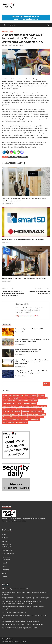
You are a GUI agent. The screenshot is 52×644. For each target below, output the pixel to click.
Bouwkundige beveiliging (10, 398)
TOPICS (5, 577)
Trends (42, 417)
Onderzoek (6, 411)
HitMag (24, 642)
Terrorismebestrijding (21, 417)
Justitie (12, 409)
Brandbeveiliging (29, 398)
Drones (19, 403)
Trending (10, 32)
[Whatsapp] (15, 152)
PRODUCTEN (7, 545)
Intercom (6, 409)
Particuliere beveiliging (37, 411)
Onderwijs (39, 409)
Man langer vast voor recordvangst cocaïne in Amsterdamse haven (23, 624)
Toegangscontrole (33, 417)
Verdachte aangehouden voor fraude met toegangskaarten (21, 621)
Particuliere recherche (9, 414)
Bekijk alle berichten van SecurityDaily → (28, 316)
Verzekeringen (15, 419)
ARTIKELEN (6, 557)
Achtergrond (7, 560)
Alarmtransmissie (14, 395)
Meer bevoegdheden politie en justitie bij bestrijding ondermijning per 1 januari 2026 (32, 340)
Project (5, 566)
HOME (5, 535)
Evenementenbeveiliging (29, 403)
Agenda (5, 395)
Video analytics (25, 419)
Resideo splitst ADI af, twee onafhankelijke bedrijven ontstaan (24, 278)
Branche (21, 398)
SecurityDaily (19, 45)
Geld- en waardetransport (10, 406)
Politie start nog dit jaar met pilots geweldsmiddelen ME (20, 628)
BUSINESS (6, 541)
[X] (8, 152)
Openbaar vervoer (16, 411)
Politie (19, 414)
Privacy (24, 414)
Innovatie (44, 406)
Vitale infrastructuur (9, 422)
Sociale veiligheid (33, 414)
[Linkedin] (4, 152)
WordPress (16, 642)
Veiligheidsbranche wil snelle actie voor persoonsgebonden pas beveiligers (28, 350)
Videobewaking (23, 157)
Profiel (5, 563)
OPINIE (5, 573)
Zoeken (46, 384)
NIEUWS (5, 538)
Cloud (5, 401)
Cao (37, 398)
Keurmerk (19, 409)
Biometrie (41, 395)
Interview (6, 570)
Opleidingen (26, 411)
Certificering (43, 398)
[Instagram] (11, 152)
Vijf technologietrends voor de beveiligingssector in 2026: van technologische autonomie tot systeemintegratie (32, 362)
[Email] (18, 152)
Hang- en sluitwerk (24, 406)
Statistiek (42, 414)
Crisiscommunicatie (22, 401)
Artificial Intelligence (31, 395)
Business (5, 32)
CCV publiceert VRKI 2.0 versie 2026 (14, 612)
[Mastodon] (22, 152)
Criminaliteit (12, 401)
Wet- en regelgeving (22, 422)
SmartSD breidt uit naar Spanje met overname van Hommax (23, 240)
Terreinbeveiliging (8, 417)
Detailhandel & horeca (9, 403)
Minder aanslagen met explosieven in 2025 (29, 329)
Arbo (22, 395)
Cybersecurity (13, 157)
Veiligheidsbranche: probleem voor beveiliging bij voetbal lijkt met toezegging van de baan (31, 372)
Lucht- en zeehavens (29, 409)
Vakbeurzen (6, 419)
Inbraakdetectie (35, 406)
